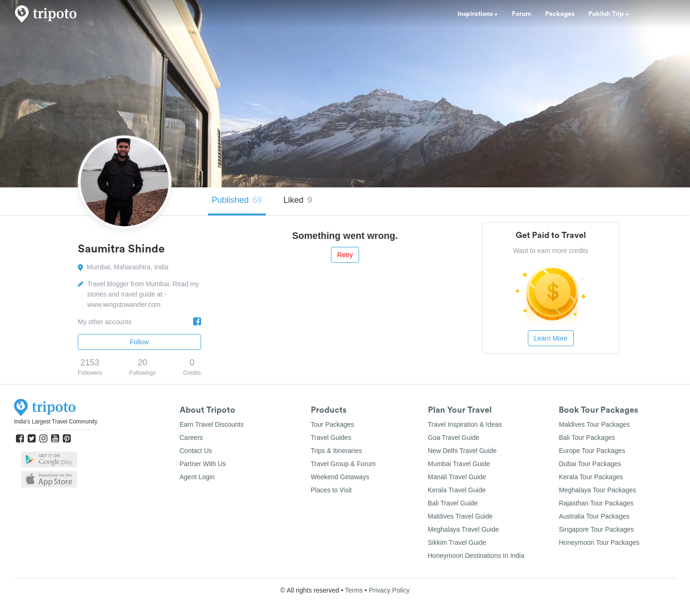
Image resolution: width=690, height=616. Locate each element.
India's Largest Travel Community (56, 422)
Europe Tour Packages (592, 451)
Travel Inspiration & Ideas (465, 424)
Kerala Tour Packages (591, 477)
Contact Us (196, 451)
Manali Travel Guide (457, 477)
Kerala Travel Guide (457, 490)
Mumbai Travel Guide (459, 464)
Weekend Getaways (340, 477)
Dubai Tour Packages (590, 464)
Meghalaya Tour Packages (597, 490)
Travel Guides (331, 438)
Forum (521, 14)
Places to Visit (331, 490)
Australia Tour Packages (594, 516)
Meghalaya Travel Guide (464, 529)
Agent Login (197, 477)
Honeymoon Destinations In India (476, 556)
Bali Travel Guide (453, 503)
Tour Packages (333, 424)
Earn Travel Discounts (212, 424)
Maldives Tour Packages (594, 424)
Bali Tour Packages (587, 438)
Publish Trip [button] (609, 14)
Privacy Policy (389, 590)
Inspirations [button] (478, 14)
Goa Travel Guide (454, 438)
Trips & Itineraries (336, 451)
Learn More (551, 338)
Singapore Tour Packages (596, 529)
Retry (345, 255)
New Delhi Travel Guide (462, 451)
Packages (560, 14)
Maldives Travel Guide (461, 516)
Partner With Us (203, 464)
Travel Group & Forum (343, 464)
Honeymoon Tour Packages (599, 542)
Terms (354, 590)
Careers (191, 438)
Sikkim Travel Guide (457, 542)
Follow (139, 342)
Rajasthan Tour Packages (596, 503)
